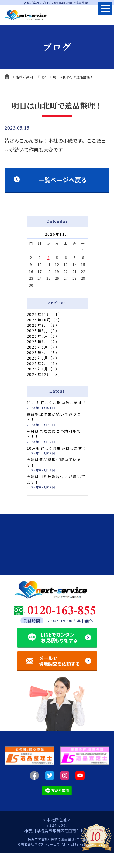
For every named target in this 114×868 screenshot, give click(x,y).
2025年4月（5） (43, 352)
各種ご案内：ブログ (31, 77)
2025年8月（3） (43, 331)
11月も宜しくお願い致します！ (57, 402)
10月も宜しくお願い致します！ (57, 448)
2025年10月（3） (45, 320)
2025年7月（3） (43, 336)
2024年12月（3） (45, 374)
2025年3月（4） (43, 358)
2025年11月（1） (45, 314)
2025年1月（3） (43, 369)
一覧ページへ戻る (63, 180)
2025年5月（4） (43, 347)
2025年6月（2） (43, 341)
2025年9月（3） (43, 325)
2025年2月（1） (43, 363)
